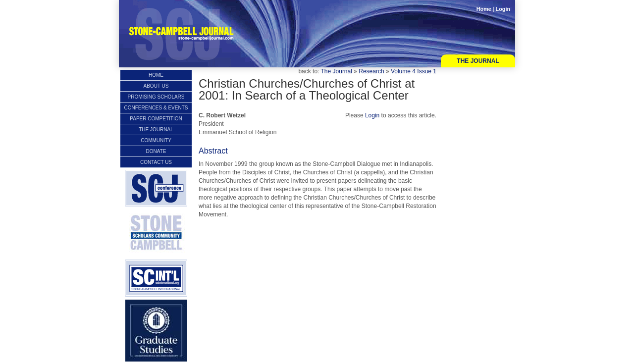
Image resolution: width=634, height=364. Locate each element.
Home (484, 9)
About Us (156, 86)
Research (371, 71)
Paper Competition (156, 119)
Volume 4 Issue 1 (414, 71)
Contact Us (156, 162)
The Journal (478, 61)
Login (503, 9)
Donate (156, 151)
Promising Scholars (156, 97)
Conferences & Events (156, 108)
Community (156, 140)
